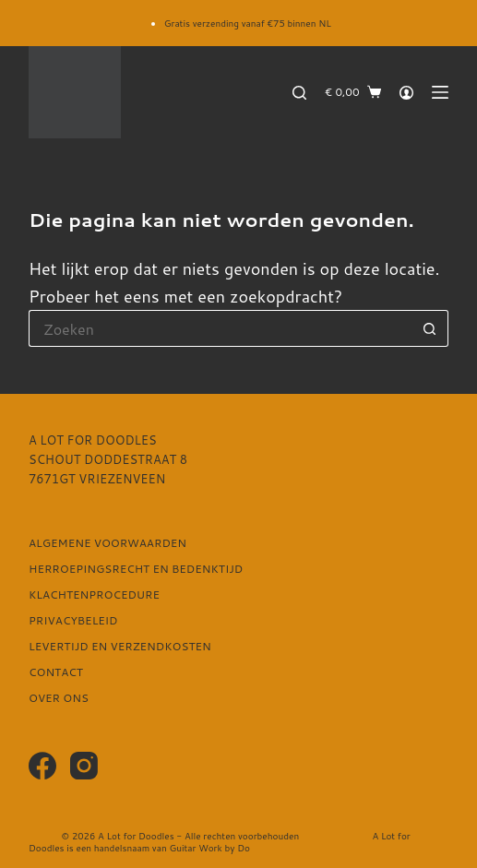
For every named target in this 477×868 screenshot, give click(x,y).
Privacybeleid (73, 621)
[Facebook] (42, 766)
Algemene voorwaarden (107, 543)
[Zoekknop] (430, 328)
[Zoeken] (299, 93)
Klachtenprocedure (94, 595)
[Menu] (440, 92)
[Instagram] (84, 766)
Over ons (59, 698)
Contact (56, 672)
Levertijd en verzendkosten (120, 647)
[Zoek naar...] (220, 328)
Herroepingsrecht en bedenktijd (136, 569)
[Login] (406, 93)
